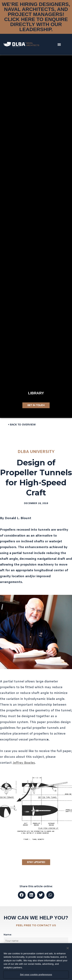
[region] (36, 962)
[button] (59, 44)
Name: (8, 935)
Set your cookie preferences (36, 975)
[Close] (68, 948)
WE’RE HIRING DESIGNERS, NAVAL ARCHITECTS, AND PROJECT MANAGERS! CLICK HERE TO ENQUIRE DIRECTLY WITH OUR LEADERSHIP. (36, 17)
